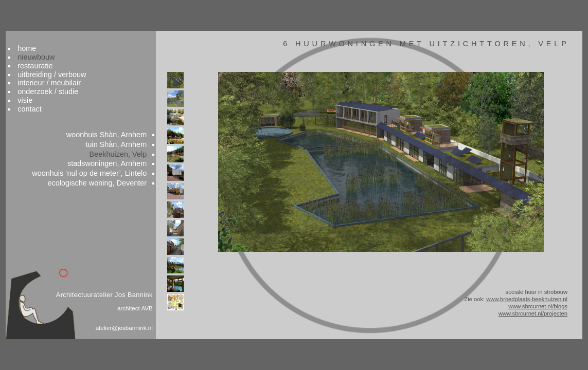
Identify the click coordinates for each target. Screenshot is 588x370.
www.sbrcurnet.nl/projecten (515, 316)
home (43, 30)
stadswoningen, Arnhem (115, 155)
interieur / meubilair (65, 67)
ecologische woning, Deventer (105, 175)
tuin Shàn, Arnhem (124, 134)
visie (41, 86)
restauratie (51, 48)
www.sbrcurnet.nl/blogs (520, 308)
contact (46, 95)
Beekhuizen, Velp (126, 144)
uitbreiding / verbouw (68, 58)
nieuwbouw (52, 39)
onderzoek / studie (64, 77)
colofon (539, 353)
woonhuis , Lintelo (97, 165)
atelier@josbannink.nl (132, 330)
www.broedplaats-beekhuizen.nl (509, 300)
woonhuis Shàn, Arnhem (114, 123)
